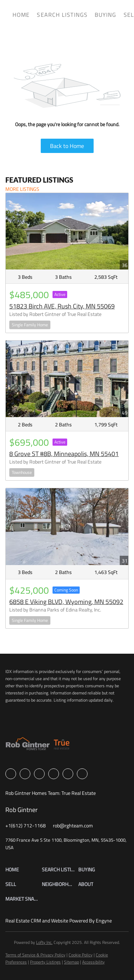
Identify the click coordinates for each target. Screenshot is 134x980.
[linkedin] (25, 774)
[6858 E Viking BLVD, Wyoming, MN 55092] (67, 526)
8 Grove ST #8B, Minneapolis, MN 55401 (64, 454)
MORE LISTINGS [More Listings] (22, 189)
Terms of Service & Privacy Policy (35, 955)
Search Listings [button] (62, 15)
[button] (24, 869)
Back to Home (67, 146)
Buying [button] (106, 15)
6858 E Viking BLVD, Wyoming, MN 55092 (66, 602)
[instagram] (54, 774)
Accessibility (93, 962)
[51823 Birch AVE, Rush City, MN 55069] (67, 231)
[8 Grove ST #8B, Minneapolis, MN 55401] (67, 379)
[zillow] (39, 774)
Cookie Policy (81, 955)
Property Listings (45, 962)
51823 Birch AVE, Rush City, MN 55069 (62, 306)
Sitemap (71, 962)
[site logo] (38, 746)
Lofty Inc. (44, 942)
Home (21, 15)
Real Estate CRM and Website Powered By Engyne (59, 920)
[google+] (82, 774)
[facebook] (11, 774)
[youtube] (68, 774)
